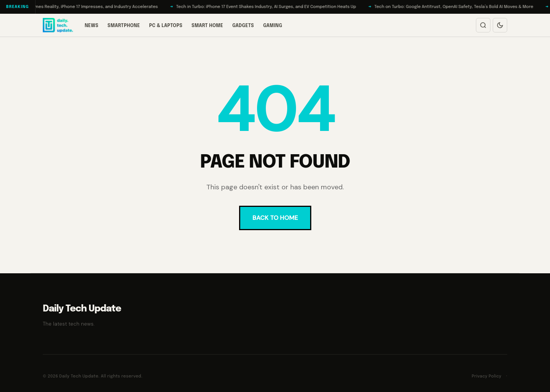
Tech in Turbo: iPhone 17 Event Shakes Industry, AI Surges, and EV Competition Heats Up (270, 7)
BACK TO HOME (275, 218)
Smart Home (208, 26)
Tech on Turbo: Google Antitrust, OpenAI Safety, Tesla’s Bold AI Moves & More (458, 7)
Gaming (273, 26)
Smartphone (124, 26)
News (92, 26)
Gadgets (243, 26)
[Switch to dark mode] (500, 25)
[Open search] (483, 25)
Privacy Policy (487, 376)
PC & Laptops (166, 26)
